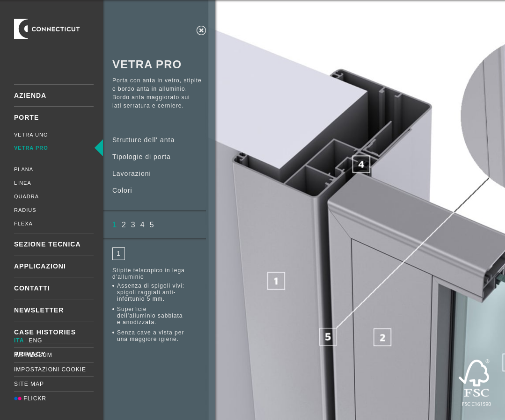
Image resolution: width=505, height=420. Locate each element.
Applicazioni (40, 266)
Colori (122, 190)
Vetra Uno (31, 135)
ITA (19, 340)
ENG (35, 340)
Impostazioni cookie (50, 369)
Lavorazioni (132, 174)
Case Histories (45, 332)
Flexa (23, 224)
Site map (29, 384)
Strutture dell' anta (143, 140)
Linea (23, 183)
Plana (24, 169)
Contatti (32, 288)
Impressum (33, 355)
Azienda (30, 95)
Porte (26, 117)
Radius (25, 210)
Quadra (26, 196)
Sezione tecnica (48, 244)
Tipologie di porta (142, 157)
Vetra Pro (31, 148)
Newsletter (39, 310)
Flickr (30, 398)
